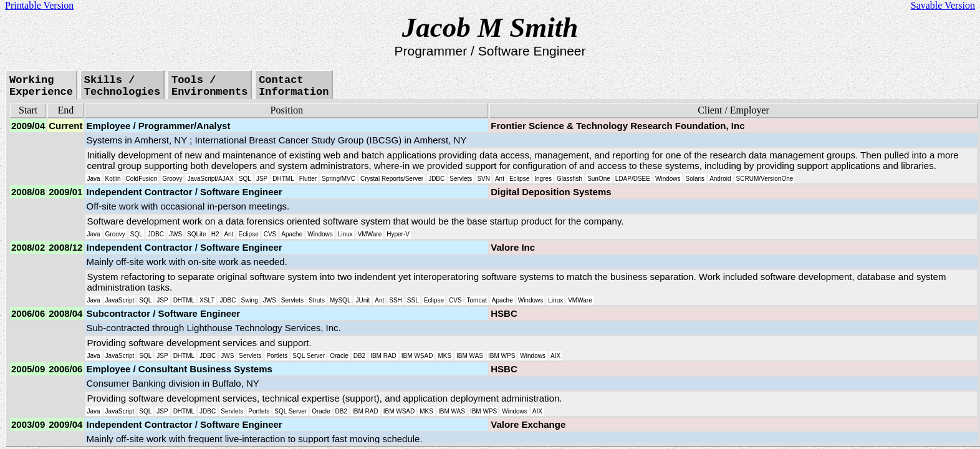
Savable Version (943, 5)
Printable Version (39, 5)
